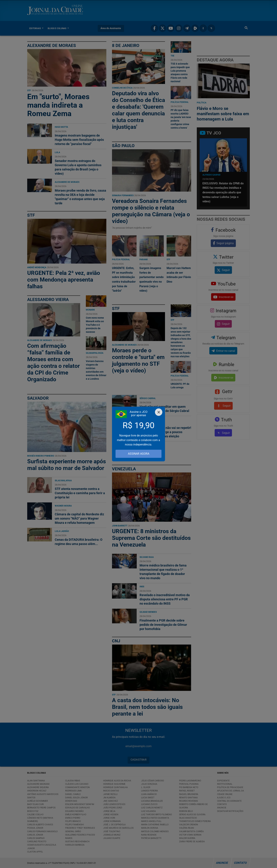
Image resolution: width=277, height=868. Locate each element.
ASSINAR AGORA (139, 454)
